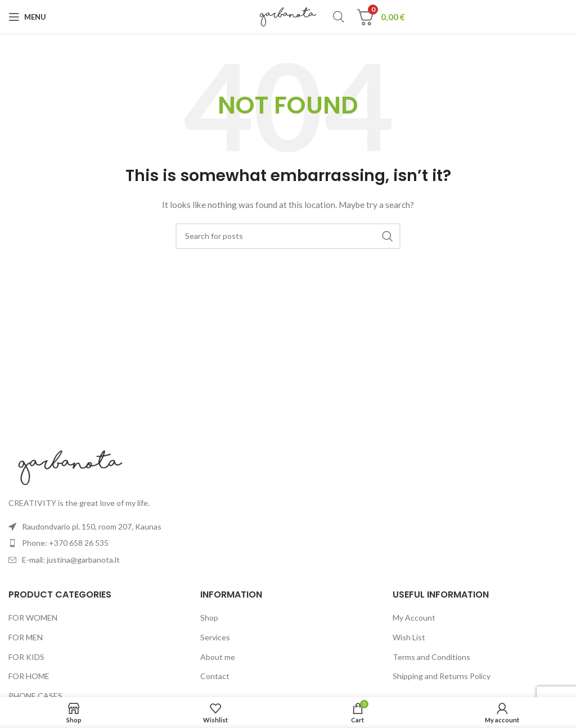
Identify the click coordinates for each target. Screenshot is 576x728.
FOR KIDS (26, 657)
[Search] (339, 17)
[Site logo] (288, 16)
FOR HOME (29, 676)
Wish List (409, 637)
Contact (215, 676)
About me (218, 657)
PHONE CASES (35, 696)
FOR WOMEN (33, 618)
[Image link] (70, 466)
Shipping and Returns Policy (442, 676)
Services (215, 637)
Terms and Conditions (431, 657)
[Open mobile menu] (27, 17)
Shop (209, 618)
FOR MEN (26, 637)
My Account (414, 618)
